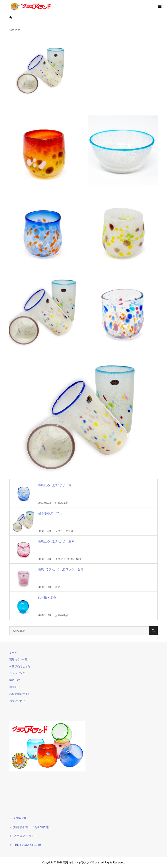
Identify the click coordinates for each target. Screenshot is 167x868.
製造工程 (15, 680)
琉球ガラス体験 (18, 659)
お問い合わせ (17, 701)
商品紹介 (15, 687)
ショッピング (17, 673)
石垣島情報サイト (20, 694)
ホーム (13, 653)
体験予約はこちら (20, 666)
